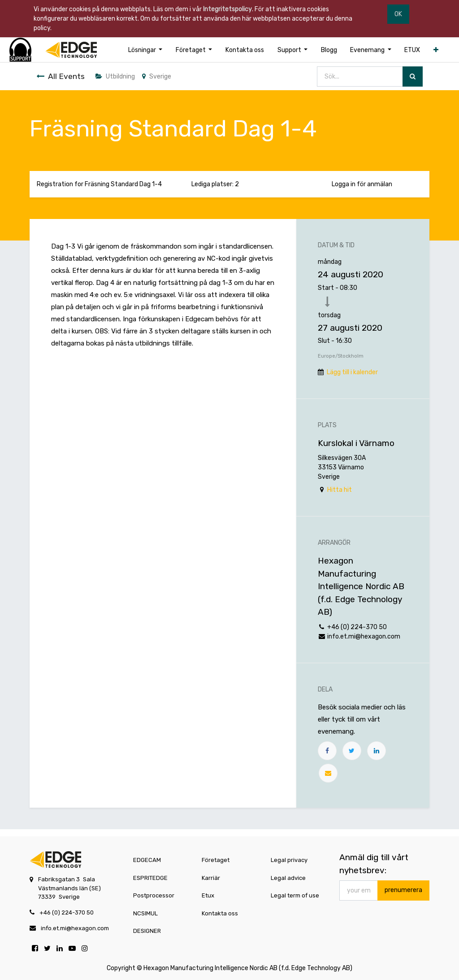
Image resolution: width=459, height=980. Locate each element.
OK (398, 14)
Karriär (211, 878)
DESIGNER (147, 931)
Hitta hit (340, 490)
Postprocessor (154, 895)
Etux (208, 895)
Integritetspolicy (227, 9)
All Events (61, 76)
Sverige (157, 77)
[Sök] (413, 77)
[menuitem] (245, 50)
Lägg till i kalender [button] (352, 372)
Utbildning (115, 77)
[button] (436, 50)
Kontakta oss (220, 913)
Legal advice (288, 878)
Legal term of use (295, 895)
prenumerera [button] (403, 890)
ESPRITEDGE (150, 878)
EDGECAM (147, 860)
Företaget (216, 860)
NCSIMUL (145, 913)
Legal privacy (289, 860)
